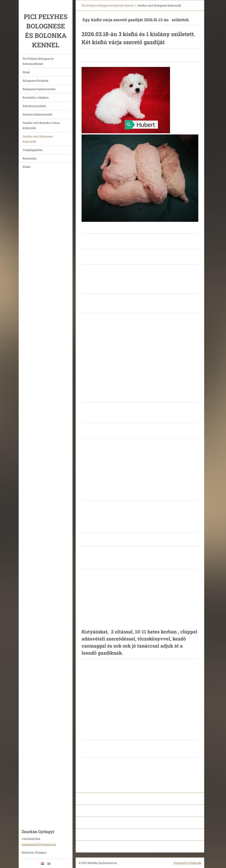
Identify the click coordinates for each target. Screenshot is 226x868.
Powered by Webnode (187, 863)
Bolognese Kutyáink (36, 81)
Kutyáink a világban (36, 97)
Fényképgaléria (33, 150)
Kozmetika (30, 158)
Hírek (26, 72)
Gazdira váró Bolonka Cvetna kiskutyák (41, 125)
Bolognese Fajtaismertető (39, 89)
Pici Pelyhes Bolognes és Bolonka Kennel (38, 61)
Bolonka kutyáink (34, 106)
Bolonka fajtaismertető (37, 114)
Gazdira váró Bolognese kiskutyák (38, 139)
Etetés (27, 167)
